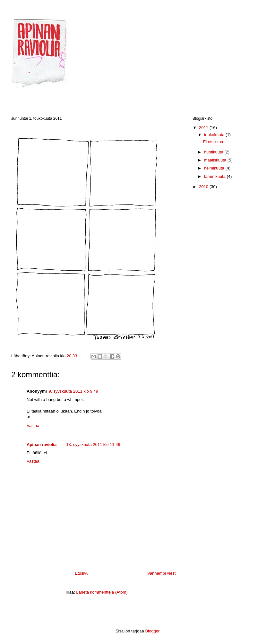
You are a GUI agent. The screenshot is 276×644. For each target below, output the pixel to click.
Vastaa (33, 426)
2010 (204, 187)
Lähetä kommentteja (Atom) (102, 592)
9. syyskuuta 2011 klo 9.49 (73, 391)
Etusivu (82, 573)
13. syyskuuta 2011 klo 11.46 (93, 444)
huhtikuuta (214, 152)
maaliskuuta (216, 160)
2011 (204, 128)
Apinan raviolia (42, 444)
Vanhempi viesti (162, 573)
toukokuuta (215, 135)
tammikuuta (216, 176)
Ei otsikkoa (213, 142)
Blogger (152, 631)
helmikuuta (215, 168)
